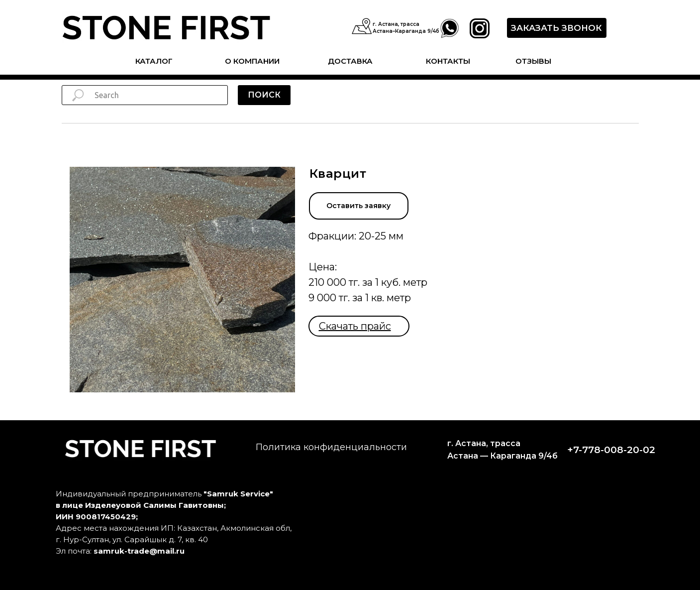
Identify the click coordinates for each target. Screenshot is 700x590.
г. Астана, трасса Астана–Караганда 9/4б (406, 28)
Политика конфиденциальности (331, 447)
